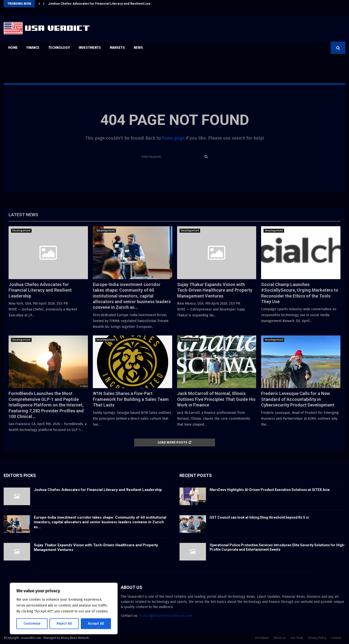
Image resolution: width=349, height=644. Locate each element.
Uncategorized (21, 231)
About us (280, 638)
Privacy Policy (317, 638)
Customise (32, 624)
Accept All (96, 624)
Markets (117, 48)
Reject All (64, 624)
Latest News (23, 215)
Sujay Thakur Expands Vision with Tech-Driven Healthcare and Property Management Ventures (215, 290)
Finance (33, 48)
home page (173, 138)
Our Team (297, 638)
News (138, 48)
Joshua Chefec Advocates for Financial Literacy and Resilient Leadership (105, 4)
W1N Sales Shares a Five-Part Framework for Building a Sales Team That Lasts (131, 399)
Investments (90, 48)
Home (13, 48)
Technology (59, 48)
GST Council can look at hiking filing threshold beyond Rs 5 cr (259, 517)
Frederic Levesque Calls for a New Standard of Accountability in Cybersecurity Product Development (298, 399)
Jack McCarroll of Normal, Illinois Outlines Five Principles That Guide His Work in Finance (216, 399)
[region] (64, 608)
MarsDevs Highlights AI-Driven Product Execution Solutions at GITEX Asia (270, 490)
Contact (336, 638)
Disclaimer (262, 638)
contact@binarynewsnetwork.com (165, 616)
